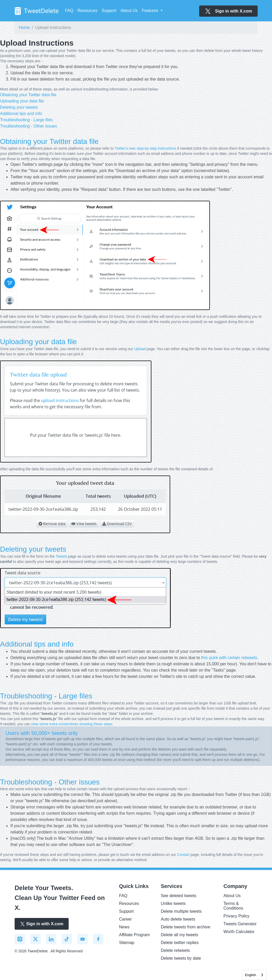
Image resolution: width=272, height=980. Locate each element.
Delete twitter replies (180, 943)
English (250, 975)
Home (24, 28)
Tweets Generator (240, 924)
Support (109, 11)
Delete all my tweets (179, 935)
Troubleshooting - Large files (26, 120)
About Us (129, 11)
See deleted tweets (179, 896)
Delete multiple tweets (181, 911)
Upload (140, 349)
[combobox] (254, 975)
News (124, 927)
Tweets (61, 556)
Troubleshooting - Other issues (28, 126)
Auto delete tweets (178, 919)
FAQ (69, 11)
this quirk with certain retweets (229, 658)
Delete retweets (175, 950)
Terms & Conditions (233, 906)
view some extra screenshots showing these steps (72, 724)
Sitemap (127, 943)
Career (125, 919)
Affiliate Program (134, 935)
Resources (87, 11)
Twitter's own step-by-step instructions (145, 148)
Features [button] (151, 11)
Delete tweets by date (181, 958)
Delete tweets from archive (185, 927)
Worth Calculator (239, 932)
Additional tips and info (21, 114)
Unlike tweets (173, 903)
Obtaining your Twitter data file (28, 95)
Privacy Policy (236, 916)
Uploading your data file (22, 101)
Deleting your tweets (19, 107)
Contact (183, 855)
